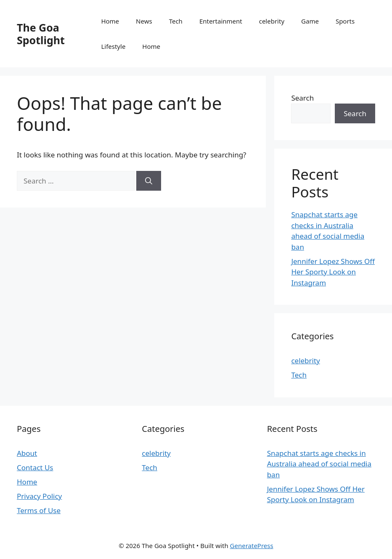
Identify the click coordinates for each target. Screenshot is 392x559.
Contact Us (35, 467)
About (27, 453)
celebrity (272, 21)
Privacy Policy (39, 496)
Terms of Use (39, 510)
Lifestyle (113, 46)
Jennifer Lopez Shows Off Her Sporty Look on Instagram (333, 272)
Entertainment (221, 21)
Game (310, 21)
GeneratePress (252, 546)
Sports (345, 21)
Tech (176, 21)
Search (302, 98)
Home (110, 21)
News (144, 21)
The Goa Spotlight (41, 34)
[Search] (149, 181)
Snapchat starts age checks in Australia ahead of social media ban (319, 464)
